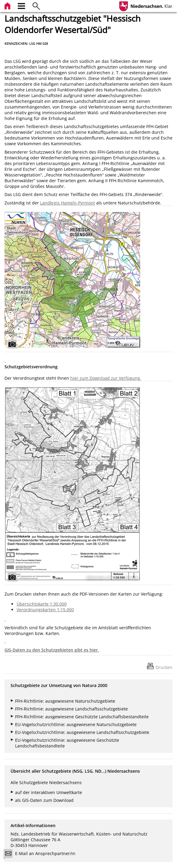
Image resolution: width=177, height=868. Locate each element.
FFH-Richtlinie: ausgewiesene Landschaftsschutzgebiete (71, 709)
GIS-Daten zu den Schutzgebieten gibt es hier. (52, 650)
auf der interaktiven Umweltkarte (49, 792)
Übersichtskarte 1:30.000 (42, 604)
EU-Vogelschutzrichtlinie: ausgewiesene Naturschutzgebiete (76, 724)
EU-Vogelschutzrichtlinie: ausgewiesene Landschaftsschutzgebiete (82, 732)
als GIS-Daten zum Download (44, 800)
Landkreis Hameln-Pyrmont (68, 203)
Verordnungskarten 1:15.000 (45, 610)
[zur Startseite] (8, 5)
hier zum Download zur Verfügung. (106, 378)
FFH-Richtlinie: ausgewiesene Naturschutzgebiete (65, 701)
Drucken (164, 667)
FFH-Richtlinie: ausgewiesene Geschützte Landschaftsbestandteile (82, 717)
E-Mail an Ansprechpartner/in (41, 854)
